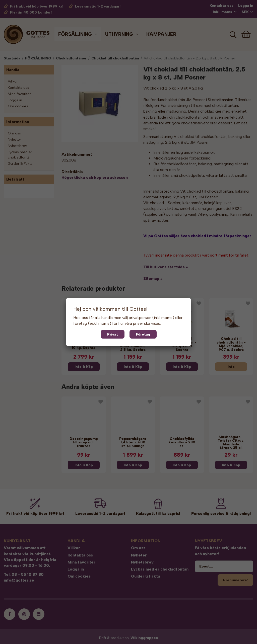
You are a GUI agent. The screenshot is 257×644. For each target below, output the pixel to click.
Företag (143, 334)
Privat (113, 334)
